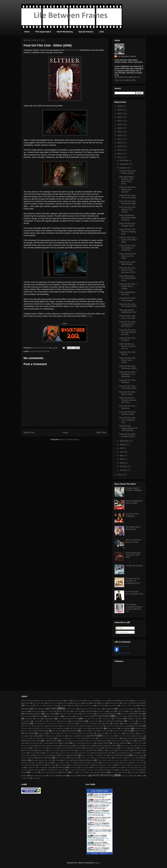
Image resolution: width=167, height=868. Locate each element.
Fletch (38, 719)
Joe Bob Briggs (42, 731)
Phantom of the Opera (118, 741)
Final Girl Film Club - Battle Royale (128, 263)
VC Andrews (115, 772)
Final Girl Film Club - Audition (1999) (128, 413)
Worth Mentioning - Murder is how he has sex (127, 346)
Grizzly (104, 721)
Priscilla (66, 743)
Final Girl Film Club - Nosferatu (128, 407)
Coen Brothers (71, 709)
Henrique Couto (129, 724)
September (124, 441)
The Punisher (107, 767)
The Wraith (122, 770)
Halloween (25, 724)
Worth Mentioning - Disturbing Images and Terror (128, 218)
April (122, 459)
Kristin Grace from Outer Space (69, 733)
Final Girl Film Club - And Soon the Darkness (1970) (128, 270)
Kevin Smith (29, 733)
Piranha (131, 741)
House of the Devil (96, 726)
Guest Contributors (116, 721)
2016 (120, 143)
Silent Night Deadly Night (103, 753)
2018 (120, 135)
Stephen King (123, 755)
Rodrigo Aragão (29, 750)
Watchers (124, 772)
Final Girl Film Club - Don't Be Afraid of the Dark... (128, 332)
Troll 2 (74, 772)
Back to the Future (139, 701)
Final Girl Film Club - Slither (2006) (128, 393)
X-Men (135, 776)
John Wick (85, 731)
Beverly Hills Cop (53, 703)
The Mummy (60, 767)
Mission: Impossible (46, 738)
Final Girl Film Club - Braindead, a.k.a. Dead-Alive (128, 374)
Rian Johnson (53, 748)
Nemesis (116, 738)
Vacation (91, 772)
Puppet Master (103, 743)
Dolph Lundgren (87, 714)
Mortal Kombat (90, 738)
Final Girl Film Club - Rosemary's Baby (128, 202)
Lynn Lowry (52, 736)
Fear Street (69, 716)
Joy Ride (94, 731)
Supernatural (120, 758)
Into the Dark (137, 726)
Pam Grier (53, 741)
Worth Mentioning (65, 32)
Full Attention (106, 719)
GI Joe (44, 721)
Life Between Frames (127, 56)
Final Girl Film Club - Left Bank (128, 339)
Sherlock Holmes (51, 753)
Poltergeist (46, 743)
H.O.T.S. (141, 721)
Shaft (40, 753)
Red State (79, 746)
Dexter (111, 711)
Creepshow (109, 709)
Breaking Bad (126, 703)
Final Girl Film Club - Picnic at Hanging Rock (128, 232)
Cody (32, 351)
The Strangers (36, 770)
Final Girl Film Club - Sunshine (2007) (128, 435)
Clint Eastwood (39, 709)
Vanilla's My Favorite (134, 566)
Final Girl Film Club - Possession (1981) (128, 367)
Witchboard (52, 776)
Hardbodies (37, 724)
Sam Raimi (93, 750)
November (124, 164)
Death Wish (78, 711)
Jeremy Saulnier (29, 731)
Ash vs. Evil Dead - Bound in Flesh (134, 541)
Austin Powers (125, 701)
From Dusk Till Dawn (91, 719)
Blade (87, 703)
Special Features (86, 32)
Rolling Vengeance (55, 751)
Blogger (97, 863)
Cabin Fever (39, 706)
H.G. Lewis (131, 721)
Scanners (111, 750)
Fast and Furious (54, 716)
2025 (120, 110)
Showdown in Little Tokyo (66, 753)
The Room (140, 768)
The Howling (63, 765)
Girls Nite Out (53, 721)
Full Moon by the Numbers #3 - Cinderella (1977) (133, 581)
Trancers (55, 772)
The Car (36, 763)
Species (63, 755)
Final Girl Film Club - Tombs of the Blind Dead (128, 240)
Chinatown (101, 705)
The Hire (41, 765)
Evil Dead (39, 716)
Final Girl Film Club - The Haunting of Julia (128, 420)
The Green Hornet (138, 763)
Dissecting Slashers (33, 714)
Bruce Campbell (140, 703)
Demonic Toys (101, 711)
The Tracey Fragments (75, 770)
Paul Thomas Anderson (78, 741)
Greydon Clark (94, 721)
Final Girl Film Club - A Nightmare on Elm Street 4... (128, 324)
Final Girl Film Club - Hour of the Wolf (128, 317)
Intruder (33, 728)
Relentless (88, 746)
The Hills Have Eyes (28, 765)
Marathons (82, 736)
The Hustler (74, 765)
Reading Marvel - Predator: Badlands (134, 489)
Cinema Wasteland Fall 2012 (127, 293)
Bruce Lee (29, 705)
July (122, 448)
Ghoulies (36, 721)
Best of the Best (39, 703)
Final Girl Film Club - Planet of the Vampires (128, 189)
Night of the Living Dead (132, 738)
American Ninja (91, 701)
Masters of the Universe (125, 736)
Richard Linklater (76, 748)
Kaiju (128, 731)
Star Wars (104, 755)
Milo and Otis (25, 738)
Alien (68, 701)
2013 (120, 154)
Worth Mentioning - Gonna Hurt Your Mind (134, 555)
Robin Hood (124, 748)
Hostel (85, 726)
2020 (120, 128)
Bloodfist (95, 703)
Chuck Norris (112, 705)
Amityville (114, 701)
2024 (120, 114)
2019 (120, 132)
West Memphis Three (38, 776)
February (124, 466)
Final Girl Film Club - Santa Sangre (128, 299)
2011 (120, 475)
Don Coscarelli (102, 714)
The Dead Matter (82, 763)
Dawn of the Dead (50, 711)
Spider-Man (73, 755)
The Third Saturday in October (55, 770)
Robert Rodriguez (110, 748)
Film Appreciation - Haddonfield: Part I (128, 311)
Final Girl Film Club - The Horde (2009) (128, 197)
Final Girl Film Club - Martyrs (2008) (128, 172)
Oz (46, 741)
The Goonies (126, 763)
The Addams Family (117, 760)
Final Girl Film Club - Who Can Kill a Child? (128, 256)
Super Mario (97, 758)
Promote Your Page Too (122, 653)
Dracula (114, 714)
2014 (120, 150)
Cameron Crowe (52, 705)
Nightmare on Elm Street (31, 741)
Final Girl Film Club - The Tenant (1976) (128, 305)
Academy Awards (43, 701)
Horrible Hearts (54, 726)
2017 (120, 139)
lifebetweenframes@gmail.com (127, 77)
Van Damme (102, 772)
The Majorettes (31, 768)
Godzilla (81, 721)
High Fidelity (142, 724)
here (89, 316)
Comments (122, 632)
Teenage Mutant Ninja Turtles (42, 760)
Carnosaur (64, 705)
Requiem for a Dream (127, 746)
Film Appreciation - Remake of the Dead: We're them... (127, 180)
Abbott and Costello (28, 701)
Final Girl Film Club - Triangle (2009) (128, 225)
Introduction (25, 728)
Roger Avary (42, 750)
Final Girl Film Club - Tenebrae (128, 381)
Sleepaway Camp (131, 753)
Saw (104, 750)
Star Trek (95, 755)
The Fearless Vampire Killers (110, 763)
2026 (120, 106)
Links (102, 32)
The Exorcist (94, 763)
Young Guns (26, 778)
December (124, 160)
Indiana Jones (124, 726)
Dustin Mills (137, 714)
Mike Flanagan (139, 736)
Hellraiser (116, 724)
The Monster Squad (45, 767)
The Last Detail (123, 765)
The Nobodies (85, 767)
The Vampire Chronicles (92, 770)
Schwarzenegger (124, 750)
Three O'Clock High (134, 770)
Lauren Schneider (88, 733)
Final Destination (122, 716)
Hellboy (107, 724)
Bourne (103, 703)
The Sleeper (25, 770)
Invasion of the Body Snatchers (48, 728)
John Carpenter (71, 731)
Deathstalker (89, 711)
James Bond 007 (97, 728)
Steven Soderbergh (28, 758)
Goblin (73, 721)
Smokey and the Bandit (43, 755)
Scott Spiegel (138, 750)
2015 (120, 146)
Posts (120, 628)
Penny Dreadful (93, 741)
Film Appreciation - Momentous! (133, 528)
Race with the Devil (137, 743)
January (123, 470)
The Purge (118, 767)
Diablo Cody (121, 711)
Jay (129, 728)
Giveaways (64, 721)
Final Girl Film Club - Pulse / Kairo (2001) (128, 360)
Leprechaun (101, 733)
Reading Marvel (67, 746)
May (122, 455)
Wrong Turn (126, 776)
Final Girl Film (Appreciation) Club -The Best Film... (128, 428)
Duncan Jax (125, 714)
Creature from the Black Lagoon (91, 709)
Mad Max (62, 736)
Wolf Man (84, 776)
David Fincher (36, 711)
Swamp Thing (132, 758)
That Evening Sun (103, 760)
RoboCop (133, 748)
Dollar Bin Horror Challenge (69, 714)
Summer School (86, 758)
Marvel (93, 736)
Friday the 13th (72, 719)
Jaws (122, 728)
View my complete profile (125, 80)
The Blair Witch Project (133, 760)
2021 (120, 124)
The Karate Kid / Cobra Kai (105, 765)
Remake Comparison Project (106, 746)
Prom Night (77, 743)
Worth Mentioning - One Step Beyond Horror (128, 278)
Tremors (64, 772)
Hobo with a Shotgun (30, 726)
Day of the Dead (65, 711)
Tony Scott (34, 772)
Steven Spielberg (45, 758)
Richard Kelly (64, 748)
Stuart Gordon (61, 758)
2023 (120, 117)
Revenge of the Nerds (39, 748)
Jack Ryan (85, 728)
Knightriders (53, 733)
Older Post (101, 433)
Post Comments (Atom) (70, 439)
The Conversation (60, 763)
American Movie (78, 701)
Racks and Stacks (28, 746)
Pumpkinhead (89, 743)
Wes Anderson (135, 772)
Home (27, 32)
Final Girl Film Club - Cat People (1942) (128, 387)
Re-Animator (54, 746)
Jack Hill (63, 728)
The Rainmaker (130, 768)
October (123, 168)
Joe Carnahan (57, 731)
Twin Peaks (82, 772)
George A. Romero (134, 719)
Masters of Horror (108, 736)
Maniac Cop (72, 736)
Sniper (55, 755)
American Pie (103, 701)
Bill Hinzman (76, 703)
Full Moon (118, 719)
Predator (56, 743)
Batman (26, 703)
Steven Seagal (138, 755)
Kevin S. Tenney (140, 731)
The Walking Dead (108, 770)
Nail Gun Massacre (104, 738)
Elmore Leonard (27, 716)
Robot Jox (143, 748)
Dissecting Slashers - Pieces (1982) (134, 502)
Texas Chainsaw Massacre (83, 760)
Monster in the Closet (75, 738)
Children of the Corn (86, 705)
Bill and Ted (65, 703)
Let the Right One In (115, 733)
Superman (108, 758)
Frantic (60, 719)
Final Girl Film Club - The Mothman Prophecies (128, 248)
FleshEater (29, 719)
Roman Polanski (69, 750)
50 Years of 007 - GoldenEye (133, 515)
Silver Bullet (118, 753)
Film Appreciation (43, 32)
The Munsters (73, 768)
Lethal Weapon (130, 733)
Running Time (82, 751)
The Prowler (96, 768)
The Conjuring (46, 763)
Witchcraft (62, 776)
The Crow (71, 763)
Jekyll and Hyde (140, 728)
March (123, 463)
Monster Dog (61, 738)
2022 (120, 121)
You (142, 776)
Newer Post (29, 433)
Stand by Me (86, 755)
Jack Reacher (74, 728)
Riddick (87, 748)
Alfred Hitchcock (57, 701)
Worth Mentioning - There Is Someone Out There (128, 400)
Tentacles (67, 760)
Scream (24, 753)
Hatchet (73, 724)
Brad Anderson (114, 703)
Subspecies (74, 758)
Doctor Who (50, 714)
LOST (44, 736)
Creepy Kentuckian (124, 709)
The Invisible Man (86, 765)
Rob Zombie (96, 748)
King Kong (42, 733)
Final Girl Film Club (72, 50)
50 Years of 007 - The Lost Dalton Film (134, 593)
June (122, 452)
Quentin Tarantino (120, 743)
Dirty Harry (142, 711)
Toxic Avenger (45, 772)
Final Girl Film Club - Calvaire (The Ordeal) (128, 209)
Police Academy (34, 743)
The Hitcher (51, 765)
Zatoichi (35, 778)
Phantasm (104, 741)
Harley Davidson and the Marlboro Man (56, 724)
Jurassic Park (105, 731)
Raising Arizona (42, 746)
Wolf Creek (74, 776)
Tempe (58, 760)
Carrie (73, 705)
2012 (120, 157)
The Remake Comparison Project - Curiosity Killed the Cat (134, 608)
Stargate (112, 755)
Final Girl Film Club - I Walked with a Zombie (128, 286)
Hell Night (99, 724)
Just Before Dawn (118, 731)
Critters (135, 709)
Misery (35, 738)
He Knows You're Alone (86, 724)
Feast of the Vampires (83, 716)
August (123, 444)
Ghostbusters (26, 721)
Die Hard (131, 711)
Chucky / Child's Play (128, 705)
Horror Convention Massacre (71, 726)
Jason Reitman (113, 728)
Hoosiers (42, 726)
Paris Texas (65, 741)
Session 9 (33, 753)
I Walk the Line (111, 726)
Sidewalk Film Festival (84, 753)
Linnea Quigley (33, 736)
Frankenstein (49, 719)
